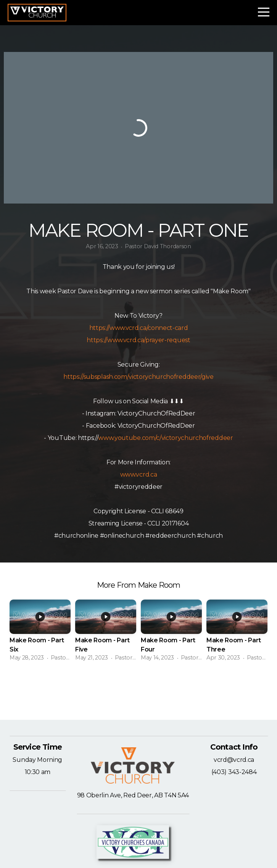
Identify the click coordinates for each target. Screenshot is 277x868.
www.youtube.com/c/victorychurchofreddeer (165, 438)
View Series (138, 688)
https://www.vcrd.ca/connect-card (139, 328)
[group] (40, 633)
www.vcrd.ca (138, 474)
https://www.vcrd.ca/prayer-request (138, 340)
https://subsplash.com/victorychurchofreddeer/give (138, 377)
